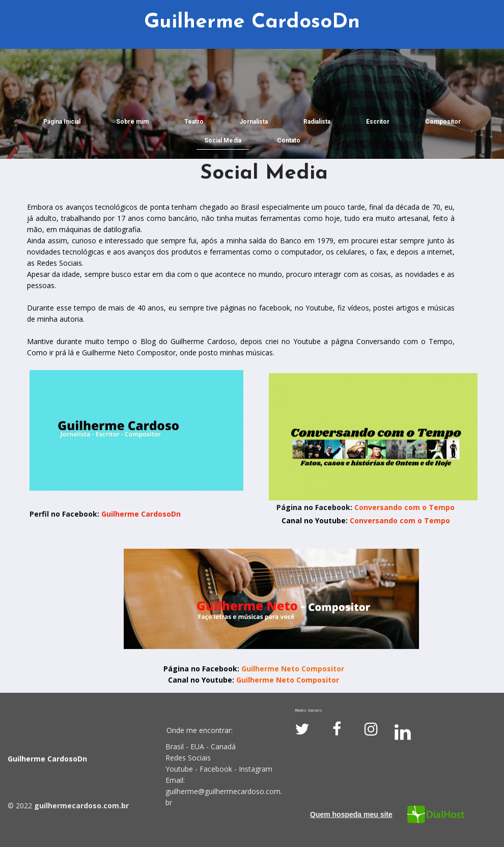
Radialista (317, 122)
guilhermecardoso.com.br (81, 806)
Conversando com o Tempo (404, 507)
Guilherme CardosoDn (140, 514)
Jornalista (254, 122)
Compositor (443, 122)
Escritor (378, 122)
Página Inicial (62, 122)
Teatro (194, 122)
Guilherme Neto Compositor (293, 669)
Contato (289, 140)
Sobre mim (132, 122)
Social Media (223, 140)
